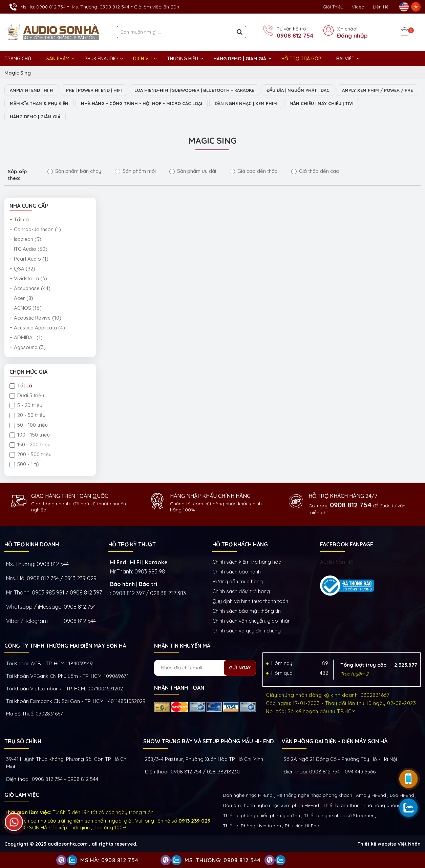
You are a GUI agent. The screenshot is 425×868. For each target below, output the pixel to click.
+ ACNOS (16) (26, 308)
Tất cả (21, 386)
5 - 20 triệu (26, 405)
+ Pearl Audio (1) (29, 259)
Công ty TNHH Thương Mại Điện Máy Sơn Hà (65, 646)
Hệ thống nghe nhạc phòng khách (314, 795)
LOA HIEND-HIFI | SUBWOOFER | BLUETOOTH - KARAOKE (194, 90)
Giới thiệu (333, 7)
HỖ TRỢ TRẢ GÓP (301, 59)
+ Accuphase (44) (30, 288)
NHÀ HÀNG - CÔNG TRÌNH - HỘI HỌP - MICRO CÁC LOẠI (142, 103)
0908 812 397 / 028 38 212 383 (149, 593)
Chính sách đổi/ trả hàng (241, 591)
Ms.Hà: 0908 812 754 (43, 7)
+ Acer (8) (21, 298)
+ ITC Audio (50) (28, 249)
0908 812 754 (295, 36)
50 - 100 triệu (29, 425)
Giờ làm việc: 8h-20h (157, 7)
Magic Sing (18, 73)
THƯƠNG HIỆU (183, 59)
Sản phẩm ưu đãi (193, 171)
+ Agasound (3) (28, 347)
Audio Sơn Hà (337, 562)
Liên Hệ (381, 7)
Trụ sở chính (23, 741)
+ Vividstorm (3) (28, 278)
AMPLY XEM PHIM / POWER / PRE (377, 90)
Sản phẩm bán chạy (74, 171)
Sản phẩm (58, 59)
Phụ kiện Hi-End (302, 826)
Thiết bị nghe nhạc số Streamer (339, 815)
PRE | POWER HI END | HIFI (94, 90)
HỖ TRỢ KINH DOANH (32, 544)
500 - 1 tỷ (24, 464)
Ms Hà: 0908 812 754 (109, 860)
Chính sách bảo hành (237, 572)
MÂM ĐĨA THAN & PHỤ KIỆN (39, 103)
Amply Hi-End (371, 795)
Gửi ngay (240, 668)
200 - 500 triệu (30, 454)
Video (358, 7)
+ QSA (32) (22, 269)
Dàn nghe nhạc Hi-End (248, 795)
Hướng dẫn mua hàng (238, 581)
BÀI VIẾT (345, 59)
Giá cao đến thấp (254, 171)
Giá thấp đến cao (315, 171)
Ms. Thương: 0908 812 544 (101, 7)
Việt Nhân (409, 844)
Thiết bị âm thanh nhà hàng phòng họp (367, 805)
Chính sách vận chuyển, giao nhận (251, 621)
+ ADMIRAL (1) (26, 337)
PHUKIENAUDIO (101, 59)
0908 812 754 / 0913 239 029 (62, 578)
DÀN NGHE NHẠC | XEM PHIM (246, 103)
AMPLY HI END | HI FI (32, 90)
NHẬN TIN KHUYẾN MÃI (183, 646)
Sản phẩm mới (135, 171)
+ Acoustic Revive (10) (35, 318)
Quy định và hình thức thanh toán (250, 601)
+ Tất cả (19, 219)
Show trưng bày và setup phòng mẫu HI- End (209, 741)
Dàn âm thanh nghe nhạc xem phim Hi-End (271, 805)
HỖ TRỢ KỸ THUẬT (132, 544)
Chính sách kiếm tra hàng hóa (247, 562)
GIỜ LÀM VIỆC (22, 795)
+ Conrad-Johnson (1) (35, 229)
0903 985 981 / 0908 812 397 (67, 592)
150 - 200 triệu (30, 445)
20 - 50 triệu (27, 415)
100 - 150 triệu (30, 435)
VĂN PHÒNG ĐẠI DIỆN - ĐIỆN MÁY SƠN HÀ (335, 741)
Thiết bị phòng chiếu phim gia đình (261, 815)
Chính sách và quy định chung (247, 631)
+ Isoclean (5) (25, 239)
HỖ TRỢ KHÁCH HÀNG (240, 544)
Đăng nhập (352, 36)
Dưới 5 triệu (27, 395)
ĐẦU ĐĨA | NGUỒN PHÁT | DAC (298, 90)
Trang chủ (18, 59)
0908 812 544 (53, 564)
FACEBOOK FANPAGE (347, 544)
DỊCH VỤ (142, 59)
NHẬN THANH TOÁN (179, 688)
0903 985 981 (151, 571)
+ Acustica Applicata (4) (37, 328)
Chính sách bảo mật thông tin (247, 611)
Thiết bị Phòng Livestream (252, 826)
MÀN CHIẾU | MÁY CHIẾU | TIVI (322, 103)
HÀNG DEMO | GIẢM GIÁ (240, 59)
